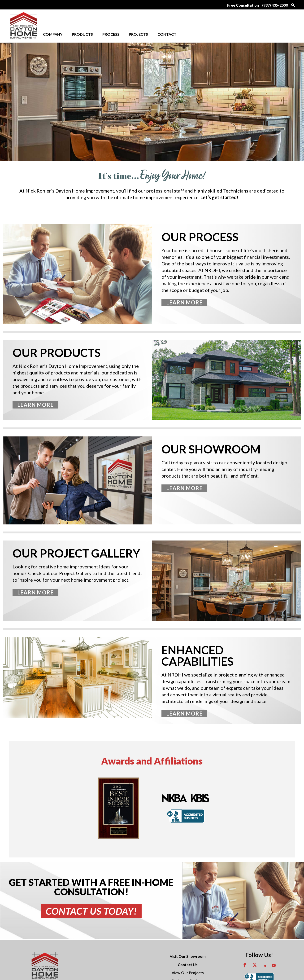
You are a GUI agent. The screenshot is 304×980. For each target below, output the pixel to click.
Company (53, 34)
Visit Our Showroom (188, 944)
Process (111, 34)
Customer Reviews (188, 969)
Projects (138, 34)
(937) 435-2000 (275, 5)
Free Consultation (243, 5)
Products (82, 34)
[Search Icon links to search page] (292, 5)
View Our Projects (188, 960)
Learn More (184, 302)
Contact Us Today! (91, 911)
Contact (167, 34)
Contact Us (188, 952)
